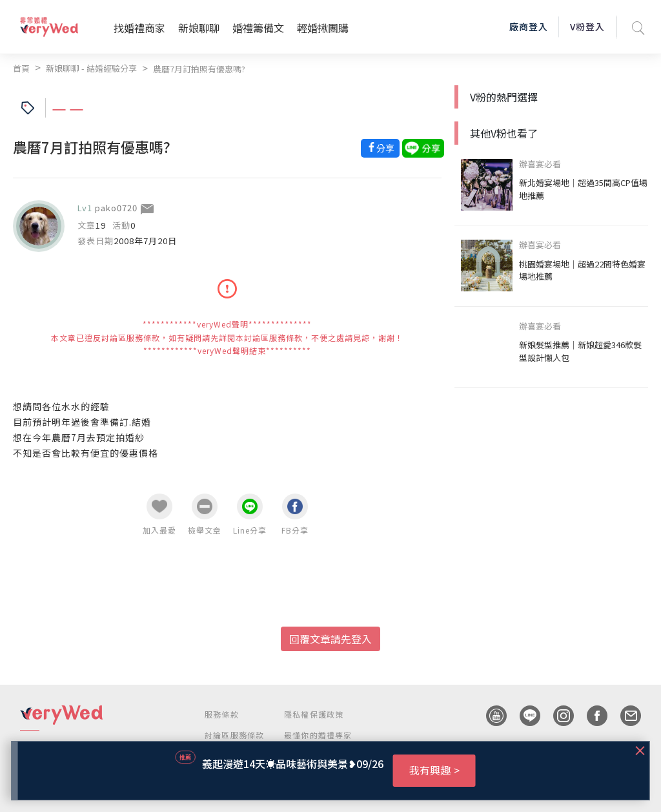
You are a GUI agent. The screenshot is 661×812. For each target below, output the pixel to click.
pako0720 (116, 208)
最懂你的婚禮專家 (318, 735)
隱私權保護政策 (314, 714)
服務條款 (222, 714)
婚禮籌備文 (258, 28)
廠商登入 (529, 26)
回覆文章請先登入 (330, 639)
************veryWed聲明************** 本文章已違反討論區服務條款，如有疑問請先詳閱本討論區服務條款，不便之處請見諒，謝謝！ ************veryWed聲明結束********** (227, 337)
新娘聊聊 (199, 28)
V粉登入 (587, 26)
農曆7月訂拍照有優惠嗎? (199, 69)
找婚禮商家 (139, 28)
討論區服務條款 (234, 735)
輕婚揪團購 (323, 28)
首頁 (21, 68)
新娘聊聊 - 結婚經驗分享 (91, 68)
